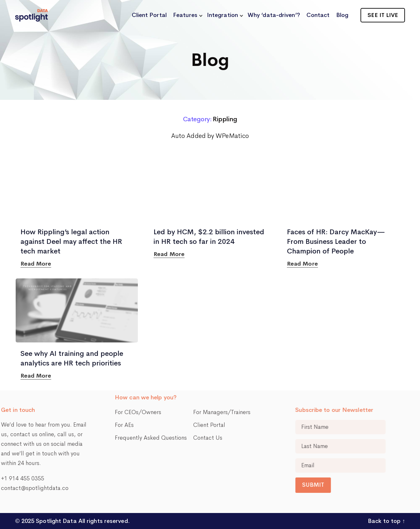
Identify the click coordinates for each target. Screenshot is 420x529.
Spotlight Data (55, 521)
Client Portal (149, 15)
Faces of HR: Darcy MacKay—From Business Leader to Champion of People (336, 242)
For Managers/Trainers (222, 351)
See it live (383, 15)
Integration (222, 15)
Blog (342, 15)
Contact (318, 15)
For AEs (124, 364)
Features (185, 15)
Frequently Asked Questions (151, 377)
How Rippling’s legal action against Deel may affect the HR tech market (71, 242)
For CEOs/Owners (138, 351)
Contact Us (208, 377)
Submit (381, 485)
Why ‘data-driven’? (274, 15)
